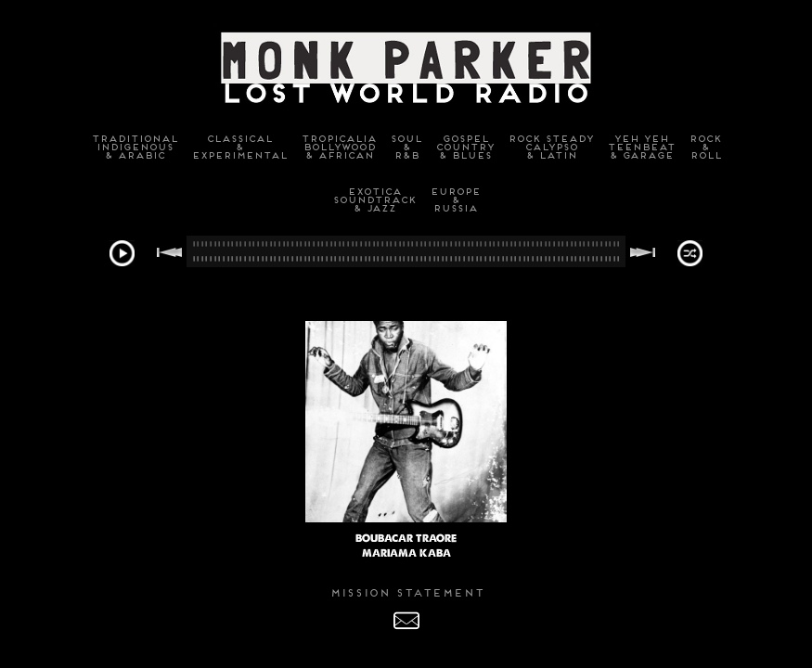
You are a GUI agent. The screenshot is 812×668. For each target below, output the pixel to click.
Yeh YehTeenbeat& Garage (641, 147)
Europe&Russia (455, 200)
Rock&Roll (705, 147)
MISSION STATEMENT (406, 593)
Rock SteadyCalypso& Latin (550, 147)
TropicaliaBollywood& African (338, 147)
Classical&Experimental (239, 147)
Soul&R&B (406, 147)
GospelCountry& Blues (464, 147)
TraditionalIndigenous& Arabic (134, 147)
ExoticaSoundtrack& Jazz (374, 200)
